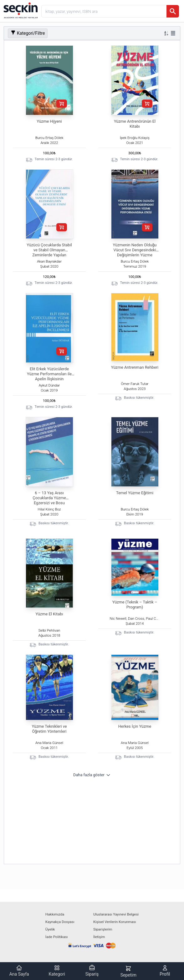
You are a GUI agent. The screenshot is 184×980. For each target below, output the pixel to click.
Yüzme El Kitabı (49, 614)
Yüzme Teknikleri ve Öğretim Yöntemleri (49, 729)
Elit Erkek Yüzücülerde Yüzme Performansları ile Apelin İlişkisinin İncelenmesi (49, 376)
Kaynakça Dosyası (60, 922)
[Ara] (173, 11)
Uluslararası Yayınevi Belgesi (116, 914)
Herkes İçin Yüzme (135, 726)
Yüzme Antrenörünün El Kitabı (135, 124)
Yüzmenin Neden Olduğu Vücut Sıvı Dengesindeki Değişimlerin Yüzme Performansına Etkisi (135, 252)
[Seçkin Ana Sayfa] (20, 10)
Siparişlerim (103, 929)
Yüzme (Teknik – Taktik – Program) (135, 605)
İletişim (99, 937)
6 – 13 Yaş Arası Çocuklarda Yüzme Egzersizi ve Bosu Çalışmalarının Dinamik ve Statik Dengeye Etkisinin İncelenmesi (49, 505)
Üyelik (50, 929)
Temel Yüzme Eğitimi (135, 493)
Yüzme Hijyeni (49, 121)
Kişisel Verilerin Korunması (115, 922)
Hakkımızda (55, 914)
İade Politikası (57, 937)
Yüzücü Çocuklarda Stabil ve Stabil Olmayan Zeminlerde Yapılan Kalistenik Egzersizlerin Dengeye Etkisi (49, 255)
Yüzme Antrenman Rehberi (135, 367)
